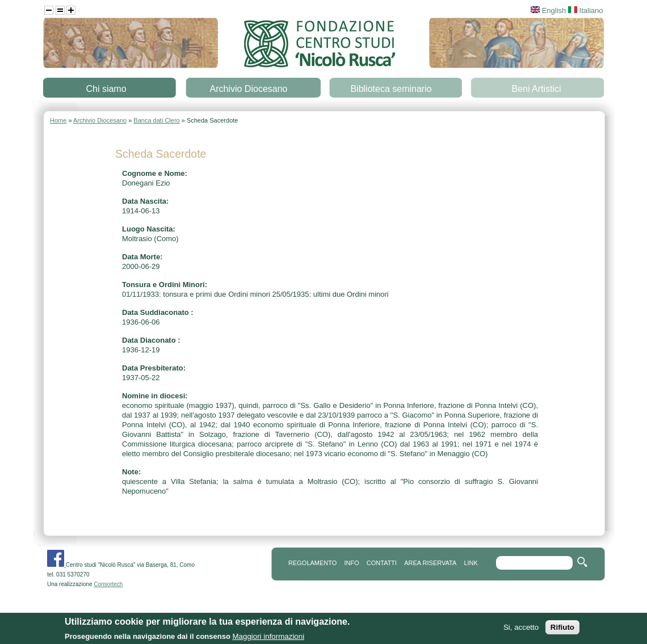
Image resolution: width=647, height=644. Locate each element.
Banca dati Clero (156, 120)
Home (58, 120)
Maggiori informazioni (268, 639)
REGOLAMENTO (312, 563)
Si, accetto (521, 630)
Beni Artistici (536, 89)
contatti (382, 563)
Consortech (108, 584)
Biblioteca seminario (391, 89)
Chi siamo (106, 89)
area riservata (430, 563)
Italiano (586, 10)
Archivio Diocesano (249, 89)
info (351, 563)
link (470, 563)
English (548, 10)
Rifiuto (562, 630)
